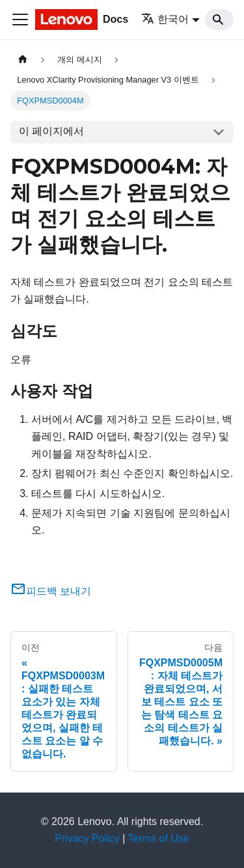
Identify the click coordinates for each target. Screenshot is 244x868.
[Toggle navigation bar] (20, 20)
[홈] (23, 60)
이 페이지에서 (51, 131)
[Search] (219, 20)
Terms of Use (159, 838)
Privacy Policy (87, 838)
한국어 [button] (165, 19)
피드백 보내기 (51, 591)
